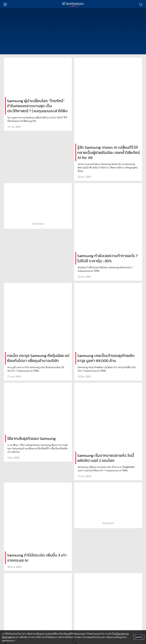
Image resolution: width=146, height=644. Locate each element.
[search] (141, 4)
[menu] (5, 4)
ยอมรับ (139, 637)
